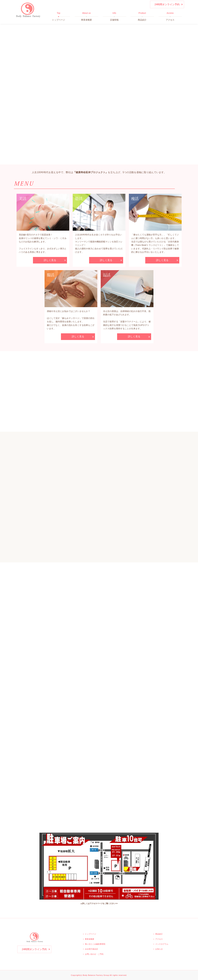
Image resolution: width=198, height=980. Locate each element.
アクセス (159, 939)
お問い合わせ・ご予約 (94, 954)
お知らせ (159, 949)
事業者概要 (90, 939)
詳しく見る (50, 260)
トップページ (90, 934)
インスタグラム (162, 944)
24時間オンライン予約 (167, 4)
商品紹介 (159, 934)
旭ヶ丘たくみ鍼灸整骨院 (95, 944)
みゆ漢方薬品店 (91, 949)
